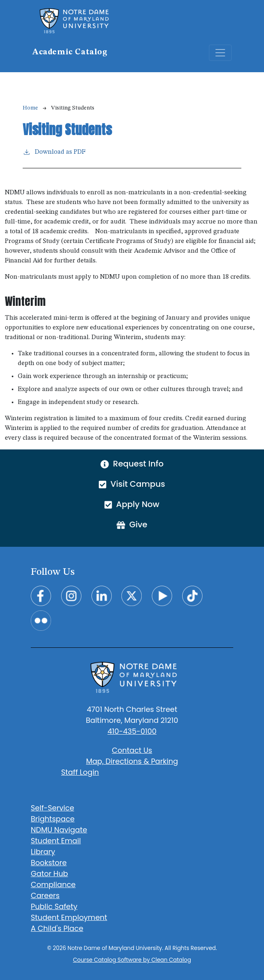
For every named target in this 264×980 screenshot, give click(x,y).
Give (132, 524)
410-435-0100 (132, 731)
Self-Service (52, 808)
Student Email (56, 841)
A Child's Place (57, 928)
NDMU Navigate (59, 830)
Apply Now (132, 504)
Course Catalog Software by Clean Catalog (132, 960)
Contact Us (132, 750)
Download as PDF (54, 151)
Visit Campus (132, 484)
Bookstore (49, 863)
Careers (45, 895)
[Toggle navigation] (220, 53)
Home (30, 108)
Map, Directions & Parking (132, 761)
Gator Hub (49, 874)
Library (43, 852)
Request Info (132, 464)
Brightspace (53, 819)
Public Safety (54, 906)
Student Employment (69, 917)
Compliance (53, 884)
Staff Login (80, 772)
